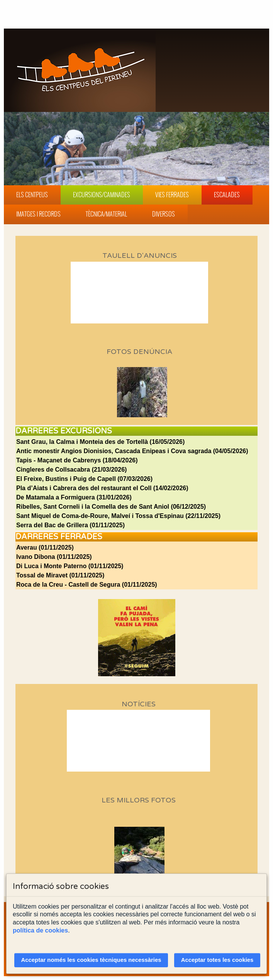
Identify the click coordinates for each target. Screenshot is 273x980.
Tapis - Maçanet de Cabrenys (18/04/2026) (77, 460)
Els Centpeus (32, 195)
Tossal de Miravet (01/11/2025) (60, 575)
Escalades (227, 195)
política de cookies (40, 930)
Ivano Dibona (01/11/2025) (54, 557)
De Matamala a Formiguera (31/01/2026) (74, 497)
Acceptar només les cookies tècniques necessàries (91, 960)
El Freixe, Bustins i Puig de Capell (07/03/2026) (84, 479)
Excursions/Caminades (102, 195)
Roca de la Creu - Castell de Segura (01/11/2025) (87, 585)
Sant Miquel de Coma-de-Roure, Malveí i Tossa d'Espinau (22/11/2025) (118, 516)
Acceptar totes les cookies (217, 960)
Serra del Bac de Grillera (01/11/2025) (70, 525)
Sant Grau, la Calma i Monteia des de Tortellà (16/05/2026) (100, 442)
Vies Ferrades (172, 195)
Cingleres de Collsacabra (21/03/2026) (71, 470)
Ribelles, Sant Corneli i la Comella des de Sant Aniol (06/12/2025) (111, 507)
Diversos (164, 214)
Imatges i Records (38, 214)
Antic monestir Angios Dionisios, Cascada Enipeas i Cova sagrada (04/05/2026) (132, 451)
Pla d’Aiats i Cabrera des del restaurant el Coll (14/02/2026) (102, 488)
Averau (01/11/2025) (45, 548)
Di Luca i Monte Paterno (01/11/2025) (70, 566)
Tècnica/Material (106, 214)
